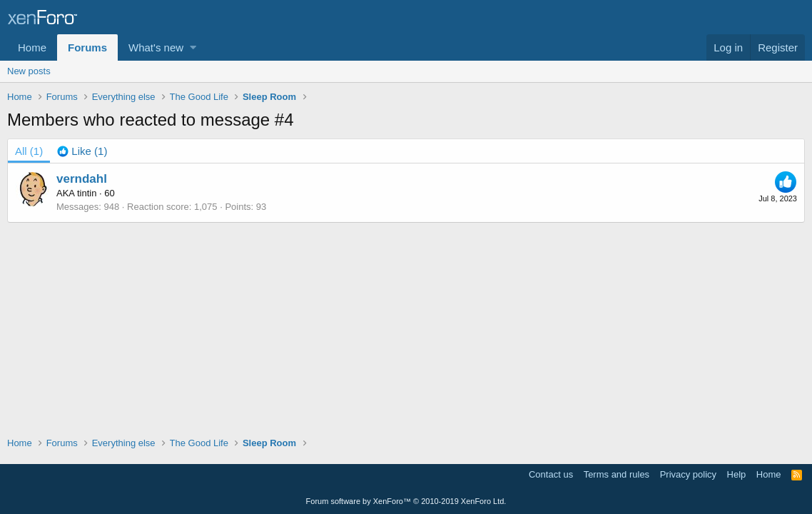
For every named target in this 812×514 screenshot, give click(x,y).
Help (737, 474)
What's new (156, 47)
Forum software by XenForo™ (406, 501)
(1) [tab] (29, 151)
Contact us (551, 474)
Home (32, 47)
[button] (193, 47)
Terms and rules (616, 474)
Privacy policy (688, 474)
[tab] (82, 151)
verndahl (82, 179)
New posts (29, 71)
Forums (87, 47)
